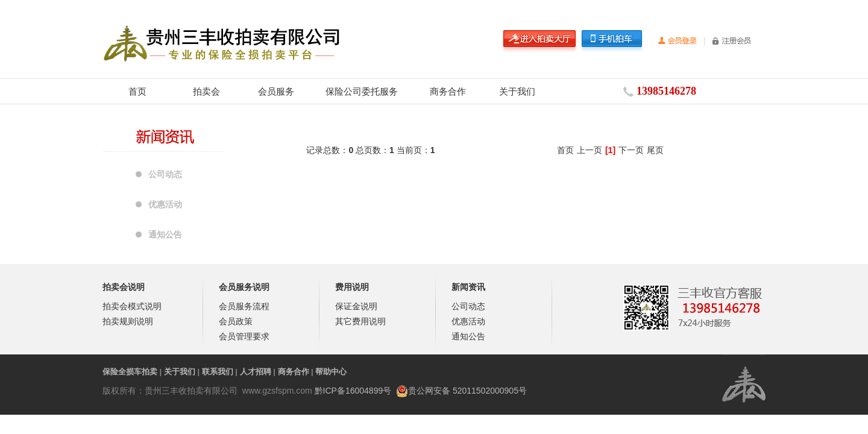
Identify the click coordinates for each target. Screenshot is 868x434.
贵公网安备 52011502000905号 (467, 391)
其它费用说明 (360, 321)
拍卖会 (206, 91)
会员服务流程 (244, 306)
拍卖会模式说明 (132, 306)
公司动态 (165, 174)
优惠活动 (165, 204)
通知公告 (165, 234)
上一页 (590, 150)
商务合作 (448, 91)
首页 (137, 91)
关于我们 (517, 91)
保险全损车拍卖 (130, 372)
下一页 (631, 150)
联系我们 (218, 372)
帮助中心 (331, 372)
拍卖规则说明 (128, 321)
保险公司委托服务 (362, 91)
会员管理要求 (244, 336)
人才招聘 (256, 372)
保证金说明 (356, 306)
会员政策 (236, 321)
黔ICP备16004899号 (353, 391)
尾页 (655, 150)
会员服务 (276, 91)
